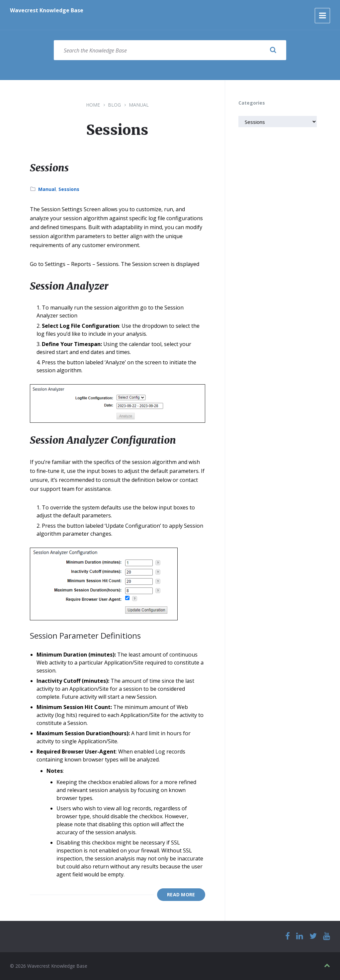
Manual (139, 105)
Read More (181, 894)
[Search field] (170, 50)
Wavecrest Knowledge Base (47, 10)
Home (93, 105)
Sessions (49, 168)
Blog (114, 105)
